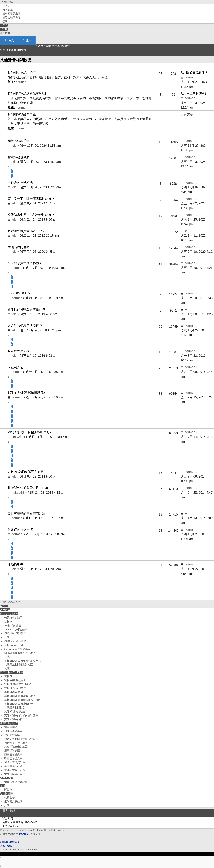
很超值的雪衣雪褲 (20, 529)
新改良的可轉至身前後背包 (26, 309)
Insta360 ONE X (19, 293)
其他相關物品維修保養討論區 (28, 94)
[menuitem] (5, 6)
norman (21, 82)
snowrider (18, 437)
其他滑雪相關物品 (16, 60)
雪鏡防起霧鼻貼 (19, 157)
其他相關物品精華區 (22, 114)
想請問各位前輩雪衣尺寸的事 (28, 488)
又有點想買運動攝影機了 (25, 263)
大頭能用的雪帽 (19, 247)
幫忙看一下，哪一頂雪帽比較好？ (31, 199)
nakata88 (18, 493)
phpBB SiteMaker (10, 842)
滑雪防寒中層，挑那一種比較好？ (31, 215)
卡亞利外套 (15, 367)
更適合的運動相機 (20, 183)
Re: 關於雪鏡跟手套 (194, 73)
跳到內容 (5, 33)
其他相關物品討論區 (22, 73)
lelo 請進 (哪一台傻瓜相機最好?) (30, 432)
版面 (27, 40)
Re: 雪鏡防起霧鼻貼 (194, 94)
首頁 (9, 40)
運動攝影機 (15, 564)
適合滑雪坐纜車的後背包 (25, 325)
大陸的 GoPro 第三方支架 (26, 472)
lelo (14, 146)
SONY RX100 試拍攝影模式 (27, 393)
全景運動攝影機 (19, 351)
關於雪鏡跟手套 (19, 141)
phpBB (19, 830)
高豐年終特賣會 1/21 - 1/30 (27, 231)
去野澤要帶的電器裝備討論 (26, 513)
